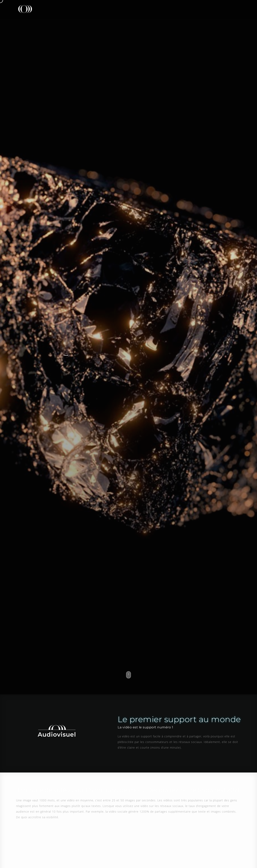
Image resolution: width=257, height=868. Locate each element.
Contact (236, 9)
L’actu (192, 9)
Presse (118, 9)
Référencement (166, 9)
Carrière (213, 9)
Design (139, 9)
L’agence (95, 9)
